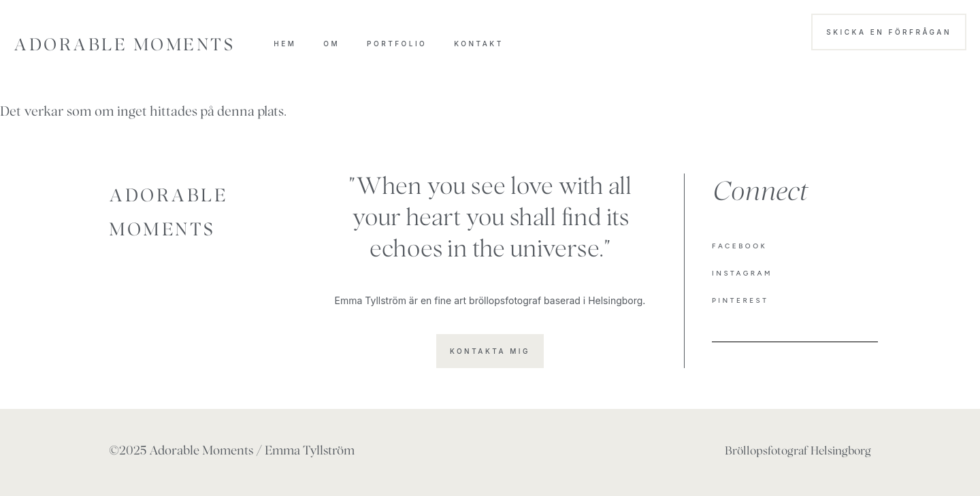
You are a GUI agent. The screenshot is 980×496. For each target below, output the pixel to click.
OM (331, 44)
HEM (285, 44)
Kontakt (478, 44)
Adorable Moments (124, 47)
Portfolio (397, 44)
